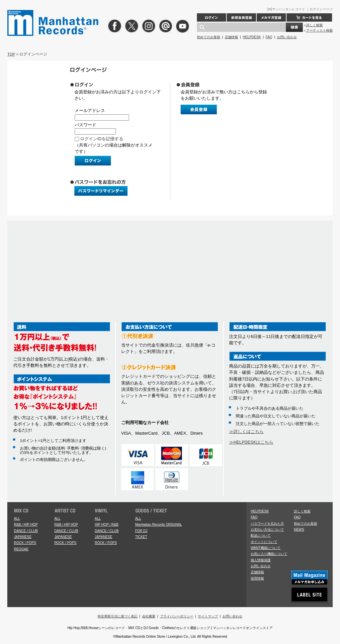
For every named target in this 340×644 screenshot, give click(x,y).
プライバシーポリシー (177, 616)
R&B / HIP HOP (26, 525)
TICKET (141, 537)
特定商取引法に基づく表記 (118, 616)
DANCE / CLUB (26, 531)
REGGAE (21, 549)
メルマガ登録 (271, 17)
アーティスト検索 (319, 30)
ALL (17, 519)
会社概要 (149, 616)
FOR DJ (141, 531)
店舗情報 (231, 37)
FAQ (269, 37)
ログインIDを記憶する (102, 139)
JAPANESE (23, 537)
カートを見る (309, 17)
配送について (261, 536)
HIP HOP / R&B (106, 525)
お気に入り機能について (269, 554)
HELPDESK (252, 37)
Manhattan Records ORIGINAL (159, 525)
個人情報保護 (261, 560)
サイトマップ (208, 616)
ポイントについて (264, 542)
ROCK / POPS (25, 543)
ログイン (212, 17)
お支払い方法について (267, 530)
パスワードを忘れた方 (267, 524)
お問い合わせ (287, 37)
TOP (11, 54)
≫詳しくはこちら (246, 431)
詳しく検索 (314, 25)
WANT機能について (266, 548)
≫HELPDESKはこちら (251, 442)
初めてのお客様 (209, 37)
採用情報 (257, 578)
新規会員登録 (241, 17)
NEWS (299, 530)
